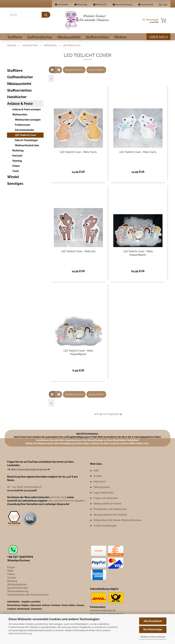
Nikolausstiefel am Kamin (107, 504)
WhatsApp (81, 5)
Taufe (16, 172)
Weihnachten (20, 115)
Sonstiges (15, 184)
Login (163, 5)
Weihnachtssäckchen (27, 146)
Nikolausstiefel (69, 37)
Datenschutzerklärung (20, 633)
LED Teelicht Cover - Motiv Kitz (78, 252)
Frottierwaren (22, 125)
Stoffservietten (97, 37)
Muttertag (18, 151)
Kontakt (98, 477)
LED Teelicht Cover (25, 136)
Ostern (16, 166)
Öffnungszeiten (102, 488)
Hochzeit (17, 156)
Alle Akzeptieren (153, 621)
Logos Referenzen (103, 493)
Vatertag (17, 161)
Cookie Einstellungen (105, 526)
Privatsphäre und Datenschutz (110, 510)
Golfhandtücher (40, 37)
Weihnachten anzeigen (28, 120)
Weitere (120, 37)
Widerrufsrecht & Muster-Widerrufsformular (117, 521)
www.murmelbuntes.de (103, 611)
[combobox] (74, 70)
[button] (52, 70)
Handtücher (17, 97)
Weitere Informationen (153, 637)
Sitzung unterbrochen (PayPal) (110, 515)
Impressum (100, 482)
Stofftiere (15, 37)
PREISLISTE (100, 5)
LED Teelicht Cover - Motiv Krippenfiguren (138, 254)
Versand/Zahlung (122, 5)
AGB (96, 471)
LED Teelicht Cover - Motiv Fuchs (78, 153)
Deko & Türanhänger (26, 141)
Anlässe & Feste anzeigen (26, 110)
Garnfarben (62, 5)
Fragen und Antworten (106, 499)
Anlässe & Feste (20, 104)
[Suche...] (46, 15)
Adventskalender (24, 130)
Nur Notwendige (153, 629)
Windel (13, 177)
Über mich (158, 37)
